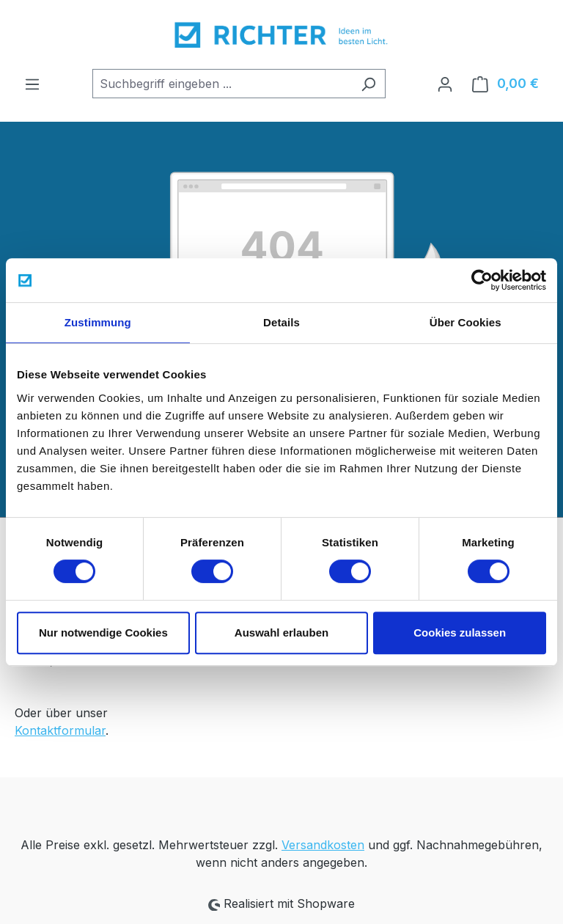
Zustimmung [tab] (98, 322)
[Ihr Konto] (445, 84)
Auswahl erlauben (281, 632)
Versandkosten (323, 845)
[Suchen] (368, 84)
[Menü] (32, 84)
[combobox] (222, 84)
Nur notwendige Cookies (103, 632)
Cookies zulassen (460, 632)
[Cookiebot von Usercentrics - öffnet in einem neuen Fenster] (482, 280)
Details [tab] (281, 322)
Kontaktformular (60, 730)
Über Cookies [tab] (466, 322)
